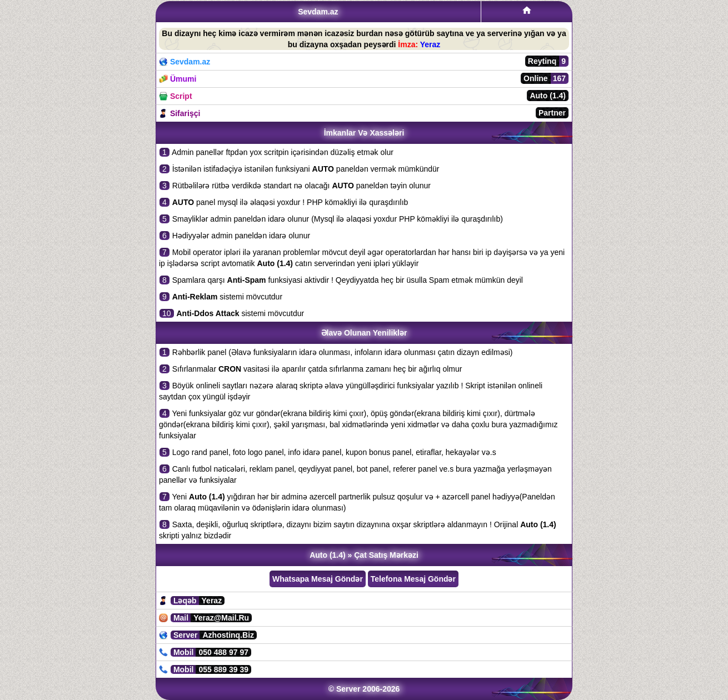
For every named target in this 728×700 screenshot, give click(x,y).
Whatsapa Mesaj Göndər (318, 579)
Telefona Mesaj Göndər (413, 579)
